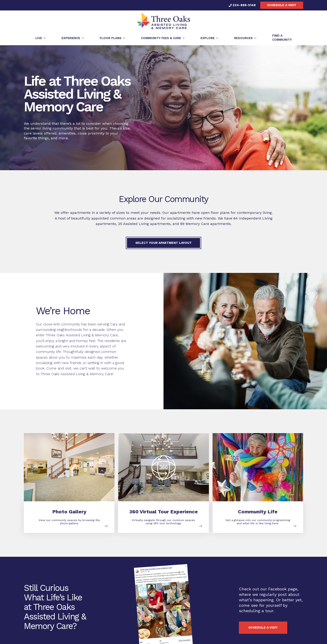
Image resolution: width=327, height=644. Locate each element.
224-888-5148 (242, 5)
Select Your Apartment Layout (163, 243)
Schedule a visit (282, 5)
